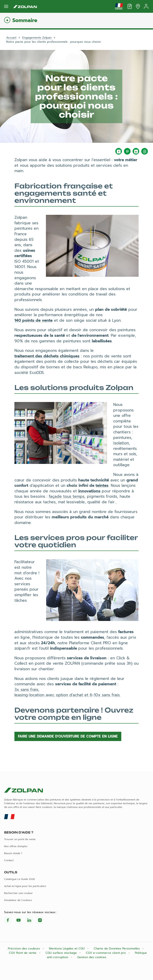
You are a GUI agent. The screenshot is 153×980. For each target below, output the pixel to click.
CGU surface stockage (62, 953)
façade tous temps (67, 496)
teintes (102, 485)
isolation (121, 443)
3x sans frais (26, 690)
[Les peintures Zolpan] (25, 6)
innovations (89, 491)
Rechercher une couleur (18, 893)
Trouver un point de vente (20, 839)
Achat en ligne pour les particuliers (25, 886)
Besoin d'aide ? (13, 853)
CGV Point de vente (23, 953)
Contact (9, 860)
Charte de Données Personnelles (117, 949)
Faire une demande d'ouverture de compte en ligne (68, 736)
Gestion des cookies (92, 957)
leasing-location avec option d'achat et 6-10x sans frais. (67, 695)
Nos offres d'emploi (16, 846)
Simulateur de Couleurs (18, 900)
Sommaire (25, 21)
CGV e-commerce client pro (106, 953)
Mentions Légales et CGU (67, 949)
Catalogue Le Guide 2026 (19, 879)
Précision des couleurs (24, 949)
